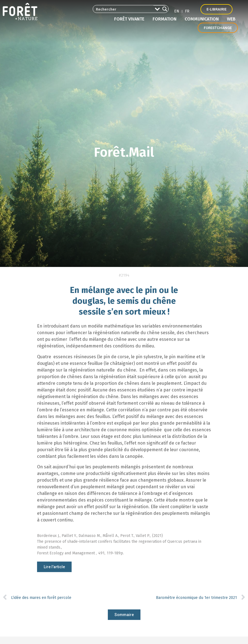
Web (231, 19)
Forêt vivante (131, 19)
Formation (166, 19)
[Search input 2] (124, 9)
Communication (203, 19)
